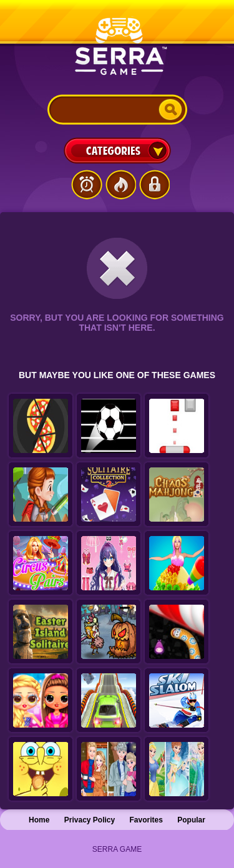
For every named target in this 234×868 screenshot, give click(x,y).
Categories (117, 150)
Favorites (146, 820)
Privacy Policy (90, 820)
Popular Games (120, 185)
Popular (191, 820)
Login (154, 185)
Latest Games (87, 185)
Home (39, 820)
